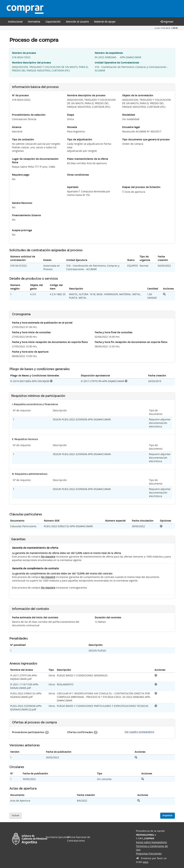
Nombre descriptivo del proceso (32, 63)
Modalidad (129, 115)
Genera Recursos (22, 203)
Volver (15, 816)
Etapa (71, 115)
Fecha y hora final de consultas (114, 332)
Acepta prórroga (22, 230)
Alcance (17, 127)
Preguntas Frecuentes (149, 853)
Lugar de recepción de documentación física (35, 161)
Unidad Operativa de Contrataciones (117, 63)
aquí (146, 862)
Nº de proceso (20, 95)
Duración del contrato (108, 617)
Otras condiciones (78, 175)
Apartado (73, 187)
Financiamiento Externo (26, 215)
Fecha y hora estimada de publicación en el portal (42, 323)
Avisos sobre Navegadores (151, 842)
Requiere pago (21, 175)
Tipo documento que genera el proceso (146, 139)
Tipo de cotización (23, 139)
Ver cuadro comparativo (139, 732)
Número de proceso (24, 53)
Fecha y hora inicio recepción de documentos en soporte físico (50, 342)
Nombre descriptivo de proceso (86, 95)
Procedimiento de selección (29, 115)
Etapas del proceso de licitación (141, 187)
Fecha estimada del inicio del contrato (35, 617)
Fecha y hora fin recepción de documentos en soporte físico (131, 342)
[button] (53, 22)
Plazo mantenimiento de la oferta (88, 159)
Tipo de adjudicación (80, 139)
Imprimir (168, 816)
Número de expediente (109, 53)
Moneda (72, 127)
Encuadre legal (131, 127)
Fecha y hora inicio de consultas (31, 332)
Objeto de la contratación (138, 95)
